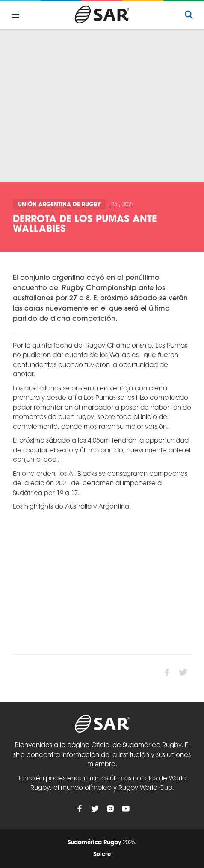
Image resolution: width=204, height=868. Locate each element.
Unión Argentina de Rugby (59, 205)
